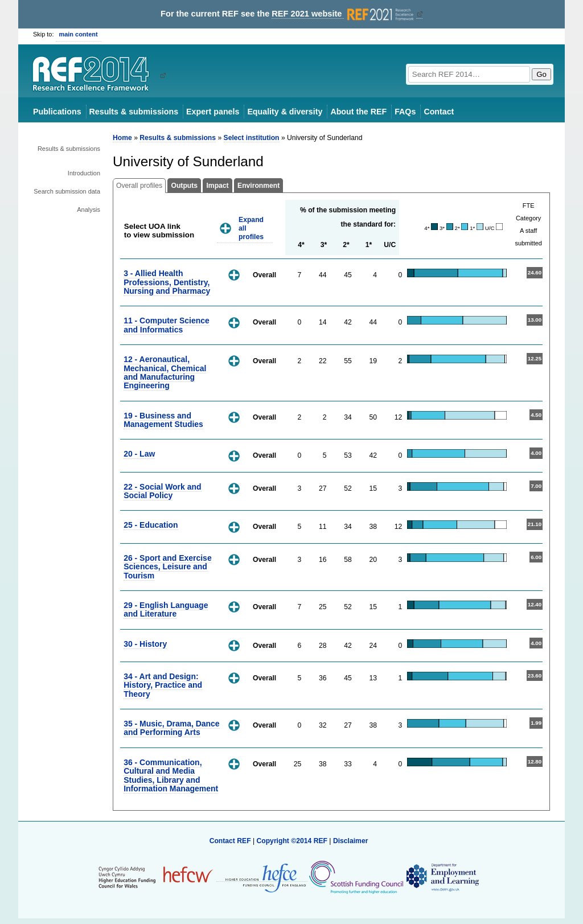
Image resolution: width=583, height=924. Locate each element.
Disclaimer (351, 841)
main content (79, 34)
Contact (439, 112)
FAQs (405, 112)
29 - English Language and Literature (166, 609)
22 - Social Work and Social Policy (162, 491)
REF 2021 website (344, 14)
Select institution (252, 138)
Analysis (89, 210)
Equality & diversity (285, 112)
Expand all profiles (251, 228)
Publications (57, 112)
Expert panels (213, 112)
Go (541, 74)
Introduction (84, 173)
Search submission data (67, 191)
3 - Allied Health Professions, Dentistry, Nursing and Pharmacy (167, 282)
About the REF (358, 112)
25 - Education (151, 525)
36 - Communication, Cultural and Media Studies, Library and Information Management (171, 775)
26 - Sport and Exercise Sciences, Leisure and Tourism (168, 567)
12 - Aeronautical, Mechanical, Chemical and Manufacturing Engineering (165, 372)
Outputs (184, 186)
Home (122, 138)
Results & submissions (134, 112)
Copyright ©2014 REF (293, 841)
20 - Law (139, 454)
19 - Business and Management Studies (163, 420)
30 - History (145, 644)
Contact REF (230, 841)
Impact (217, 186)
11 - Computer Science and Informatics (167, 325)
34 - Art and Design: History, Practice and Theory (163, 685)
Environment (258, 186)
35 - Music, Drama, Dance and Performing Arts (171, 728)
